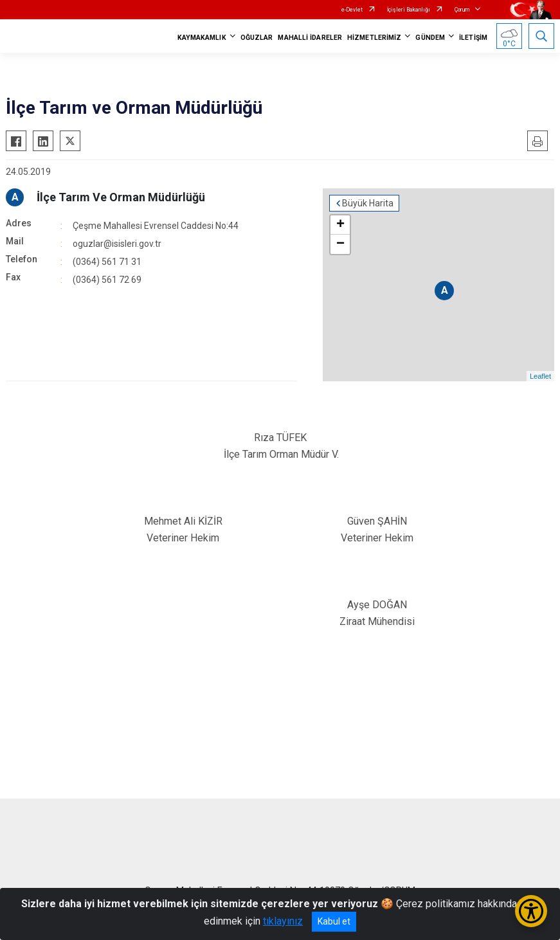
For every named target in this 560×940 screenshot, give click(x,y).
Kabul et (334, 921)
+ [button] (340, 225)
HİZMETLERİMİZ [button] (374, 38)
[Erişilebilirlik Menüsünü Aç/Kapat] (531, 911)
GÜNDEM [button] (430, 38)
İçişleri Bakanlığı (409, 10)
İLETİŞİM (473, 38)
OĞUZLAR (257, 38)
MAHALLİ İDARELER (310, 38)
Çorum (462, 10)
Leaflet (540, 376)
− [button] (340, 244)
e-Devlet (352, 10)
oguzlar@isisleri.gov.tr (117, 244)
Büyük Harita (368, 203)
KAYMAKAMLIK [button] (202, 38)
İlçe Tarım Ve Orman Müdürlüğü (121, 197)
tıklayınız (283, 921)
